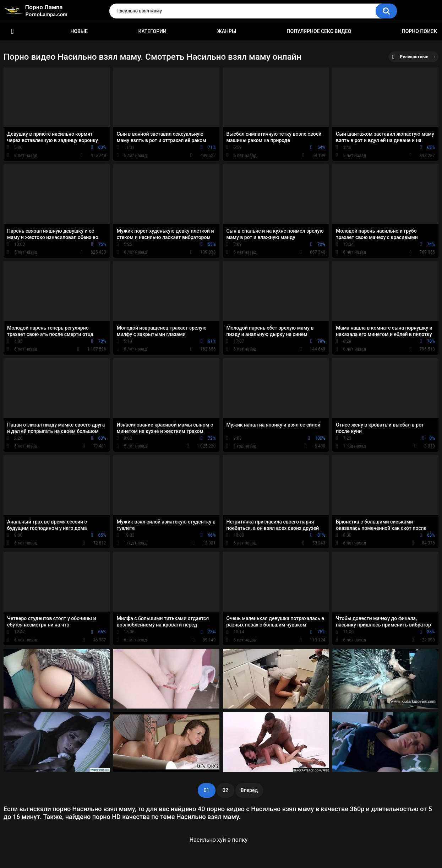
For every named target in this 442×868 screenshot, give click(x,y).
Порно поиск (419, 31)
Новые (79, 31)
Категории (152, 31)
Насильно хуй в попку (219, 840)
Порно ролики (12, 31)
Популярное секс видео (319, 31)
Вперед (249, 790)
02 (225, 790)
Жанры (227, 31)
